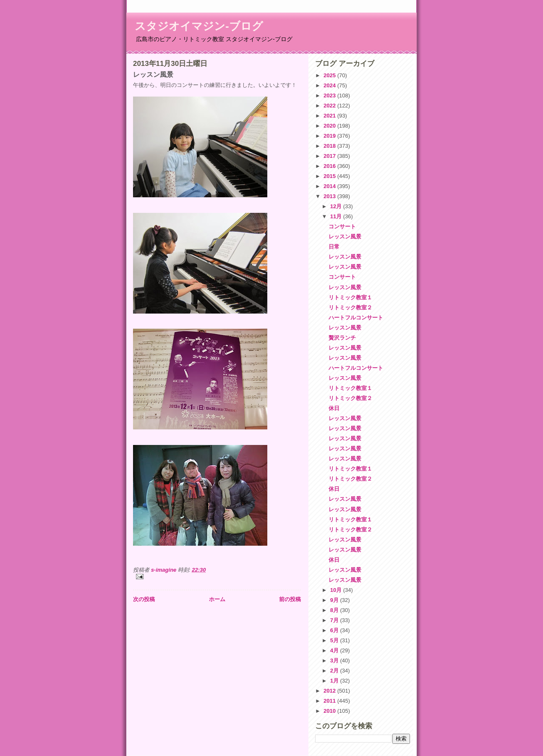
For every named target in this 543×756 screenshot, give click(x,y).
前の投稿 (290, 599)
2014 (330, 186)
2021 (330, 116)
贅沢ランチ (342, 338)
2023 (330, 95)
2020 (330, 126)
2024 (330, 85)
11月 (337, 216)
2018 (330, 146)
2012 (330, 691)
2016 (330, 166)
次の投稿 (144, 599)
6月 (335, 630)
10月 (337, 590)
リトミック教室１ (350, 297)
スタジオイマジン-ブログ (199, 26)
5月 (335, 640)
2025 (330, 75)
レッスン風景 (345, 237)
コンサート (342, 226)
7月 (335, 620)
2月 (335, 671)
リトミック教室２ (350, 307)
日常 (334, 247)
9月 (335, 600)
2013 (330, 196)
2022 (330, 106)
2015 (330, 176)
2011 (330, 701)
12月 (337, 206)
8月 (335, 610)
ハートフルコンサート (356, 318)
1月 (335, 681)
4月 (335, 650)
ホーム (217, 599)
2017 (330, 156)
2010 (330, 711)
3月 (335, 661)
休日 (334, 408)
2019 (330, 136)
